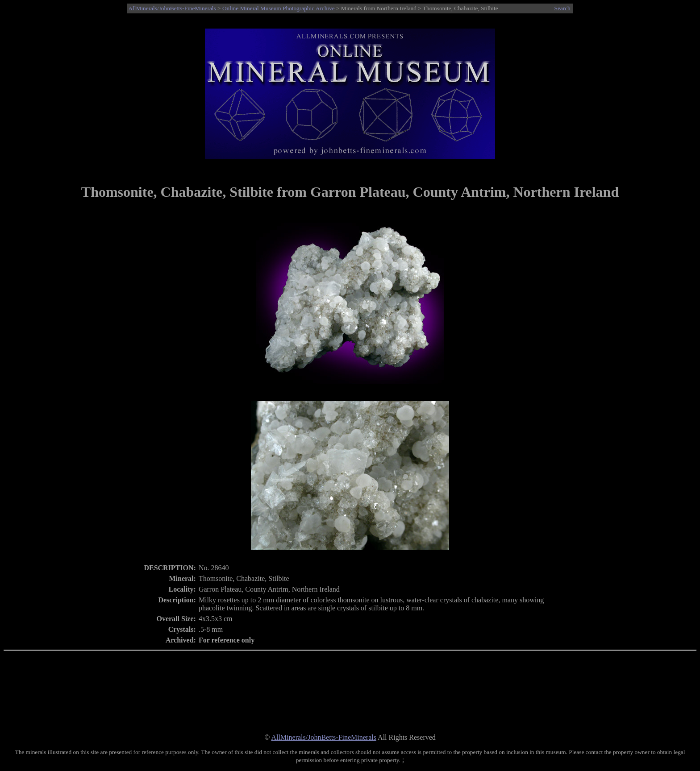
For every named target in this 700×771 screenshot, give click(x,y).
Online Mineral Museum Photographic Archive (279, 8)
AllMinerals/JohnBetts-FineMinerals (172, 8)
